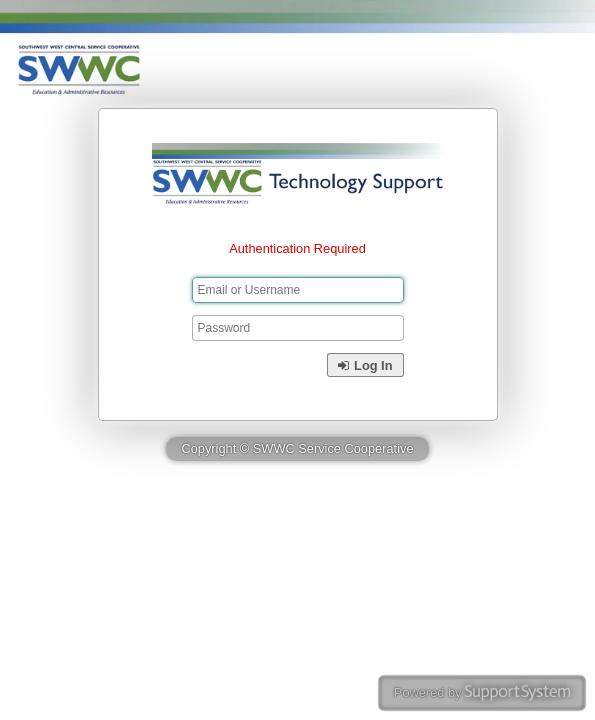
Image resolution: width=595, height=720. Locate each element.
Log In (365, 365)
